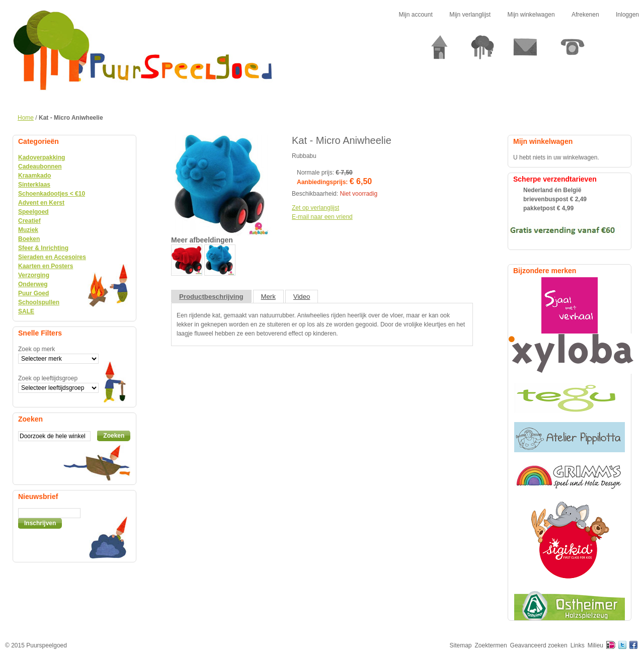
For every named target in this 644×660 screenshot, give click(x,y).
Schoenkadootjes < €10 (52, 194)
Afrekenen (585, 15)
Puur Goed (33, 293)
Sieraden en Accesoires (52, 257)
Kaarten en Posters (46, 266)
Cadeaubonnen (40, 167)
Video (302, 297)
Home (26, 118)
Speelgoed (33, 212)
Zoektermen (491, 645)
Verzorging (34, 275)
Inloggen (627, 15)
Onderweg (33, 284)
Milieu (595, 645)
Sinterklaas (34, 185)
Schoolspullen (39, 302)
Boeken (29, 239)
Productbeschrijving (211, 297)
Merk (268, 297)
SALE (26, 311)
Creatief (29, 221)
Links (578, 645)
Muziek (28, 230)
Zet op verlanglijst (315, 208)
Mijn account (415, 15)
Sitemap (461, 645)
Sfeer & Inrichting (43, 248)
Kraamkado (34, 176)
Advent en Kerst (41, 203)
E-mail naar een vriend (322, 217)
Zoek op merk (36, 349)
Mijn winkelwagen (531, 15)
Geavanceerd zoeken (539, 645)
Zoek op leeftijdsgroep (48, 378)
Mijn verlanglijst (470, 15)
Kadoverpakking (42, 157)
